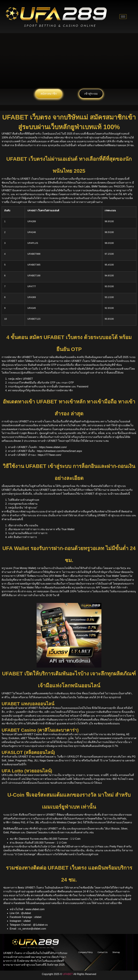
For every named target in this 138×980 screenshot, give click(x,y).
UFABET (68, 974)
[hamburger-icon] (123, 17)
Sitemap (116, 952)
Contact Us (103, 952)
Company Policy (86, 952)
